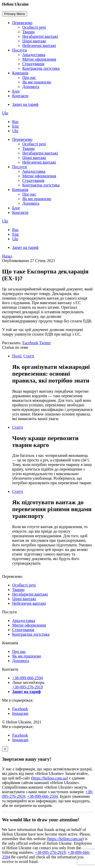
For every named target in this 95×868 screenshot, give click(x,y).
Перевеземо (22, 23)
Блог (16, 91)
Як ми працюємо (37, 82)
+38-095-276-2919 (27, 687)
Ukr (5, 113)
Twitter (45, 343)
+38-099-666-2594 (27, 678)
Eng (15, 126)
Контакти (20, 96)
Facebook (30, 343)
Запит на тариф (25, 104)
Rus (15, 122)
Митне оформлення (39, 59)
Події (17, 356)
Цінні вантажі (34, 41)
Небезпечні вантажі (39, 46)
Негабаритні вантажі (40, 36)
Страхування (33, 64)
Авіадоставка (34, 55)
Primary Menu (15, 14)
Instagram (20, 713)
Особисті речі (34, 27)
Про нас (29, 77)
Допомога (31, 87)
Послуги (20, 50)
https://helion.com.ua (50, 778)
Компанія (20, 73)
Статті (29, 356)
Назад (7, 256)
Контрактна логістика (41, 68)
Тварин (29, 32)
